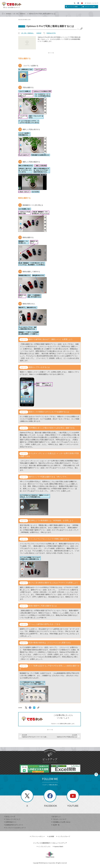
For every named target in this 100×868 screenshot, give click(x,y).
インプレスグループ (63, 836)
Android (8, 14)
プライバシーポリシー (37, 836)
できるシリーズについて (12, 819)
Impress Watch (58, 847)
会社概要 (51, 836)
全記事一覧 (55, 825)
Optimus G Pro (51, 33)
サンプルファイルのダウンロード (15, 828)
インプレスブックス (44, 847)
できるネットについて (92, 3)
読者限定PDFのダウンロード (14, 825)
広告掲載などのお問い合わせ (61, 822)
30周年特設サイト (10, 822)
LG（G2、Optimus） (20, 14)
